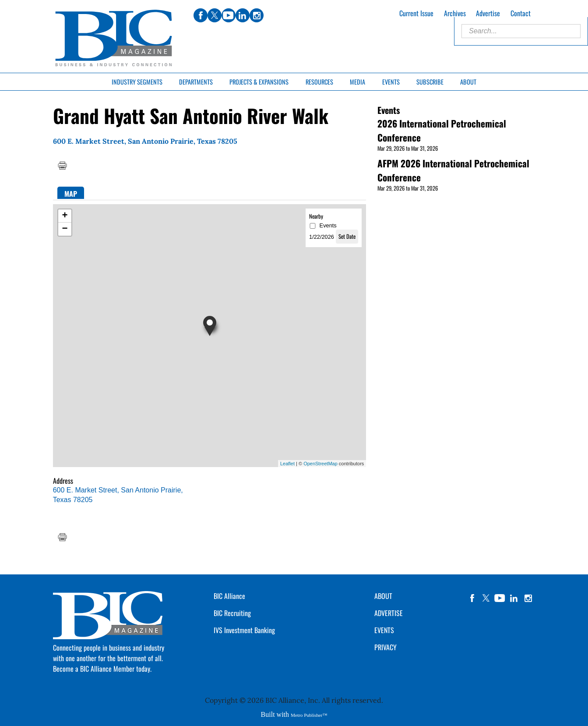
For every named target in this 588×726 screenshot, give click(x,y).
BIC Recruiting (232, 613)
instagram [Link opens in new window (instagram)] (257, 15)
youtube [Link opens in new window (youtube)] (229, 15)
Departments (196, 82)
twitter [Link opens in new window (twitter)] (215, 15)
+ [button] (65, 216)
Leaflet (287, 464)
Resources (319, 82)
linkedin (514, 598)
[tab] (71, 193)
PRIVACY (386, 647)
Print (62, 166)
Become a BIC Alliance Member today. (102, 669)
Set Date (347, 236)
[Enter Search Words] (521, 31)
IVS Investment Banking (244, 630)
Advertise (488, 13)
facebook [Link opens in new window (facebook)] (201, 15)
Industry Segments (137, 82)
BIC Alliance (229, 596)
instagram (528, 598)
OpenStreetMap (320, 464)
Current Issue (416, 13)
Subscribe (430, 82)
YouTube (500, 598)
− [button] (65, 229)
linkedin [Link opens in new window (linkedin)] (243, 15)
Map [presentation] (71, 194)
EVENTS (384, 630)
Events (391, 82)
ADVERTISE (389, 613)
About (468, 82)
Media (357, 82)
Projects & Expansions (259, 82)
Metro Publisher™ (309, 715)
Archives (455, 13)
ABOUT (383, 596)
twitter (486, 598)
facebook (472, 598)
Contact (521, 13)
